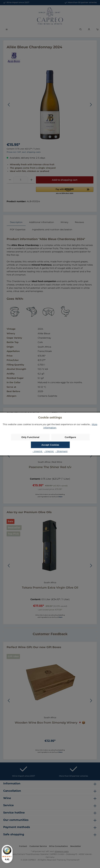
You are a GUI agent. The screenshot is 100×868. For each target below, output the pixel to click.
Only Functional (30, 437)
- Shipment (61, 451)
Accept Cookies (50, 445)
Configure (70, 437)
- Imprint (38, 451)
